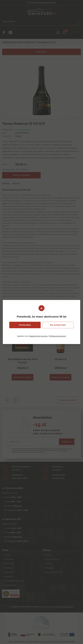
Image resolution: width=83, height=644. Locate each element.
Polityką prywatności (57, 336)
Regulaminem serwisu (38, 336)
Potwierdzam (25, 325)
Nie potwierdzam (58, 325)
